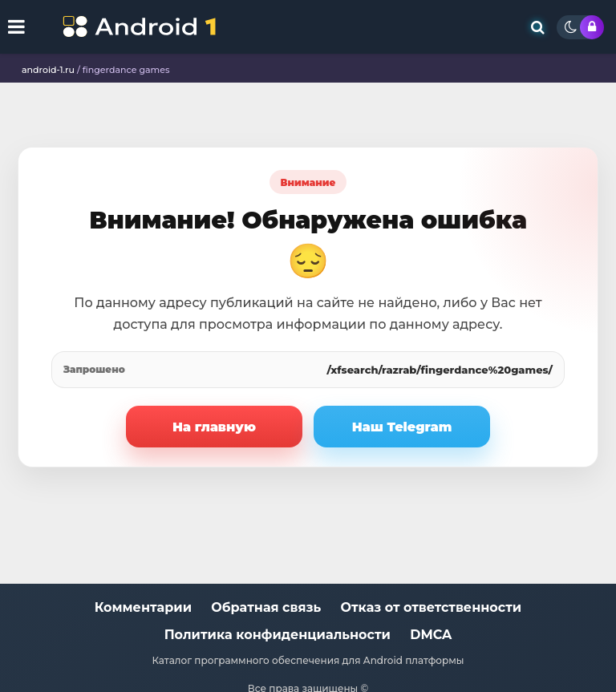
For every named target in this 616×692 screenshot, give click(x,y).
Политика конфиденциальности (278, 635)
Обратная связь (266, 607)
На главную (214, 427)
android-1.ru (48, 70)
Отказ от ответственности (432, 607)
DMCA (431, 635)
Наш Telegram (402, 427)
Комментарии (143, 607)
